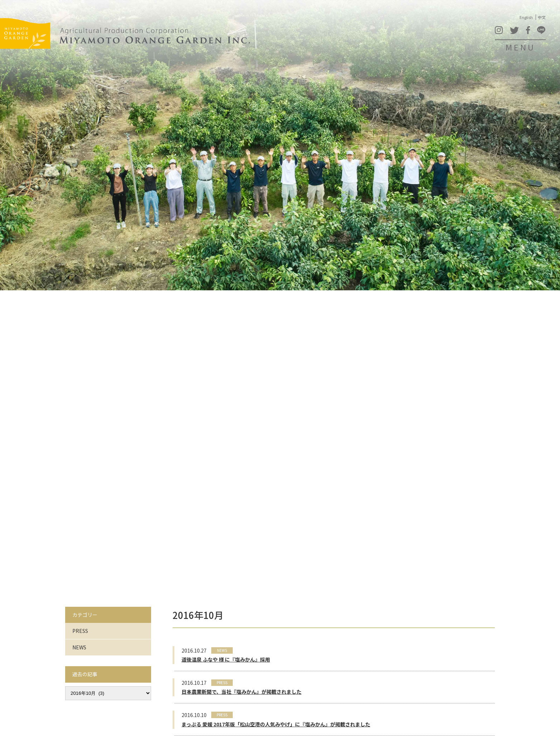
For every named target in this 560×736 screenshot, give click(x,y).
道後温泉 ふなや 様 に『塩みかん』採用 (226, 659)
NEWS (79, 647)
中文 (542, 17)
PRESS (80, 631)
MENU (520, 47)
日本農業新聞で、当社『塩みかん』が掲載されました (242, 692)
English (526, 17)
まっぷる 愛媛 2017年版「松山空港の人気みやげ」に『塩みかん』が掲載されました (276, 724)
